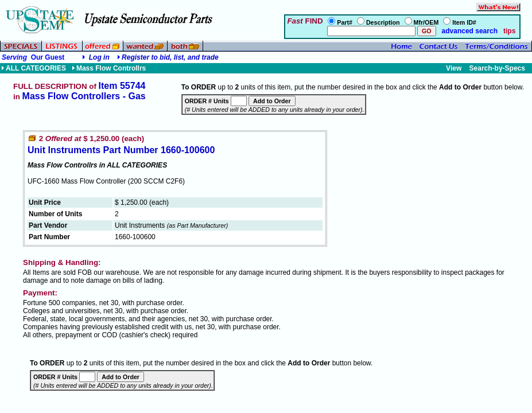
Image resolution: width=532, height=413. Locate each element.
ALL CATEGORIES (34, 68)
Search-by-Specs (497, 68)
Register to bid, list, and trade (170, 57)
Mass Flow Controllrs (109, 68)
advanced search (469, 31)
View (454, 68)
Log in (99, 57)
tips (509, 31)
